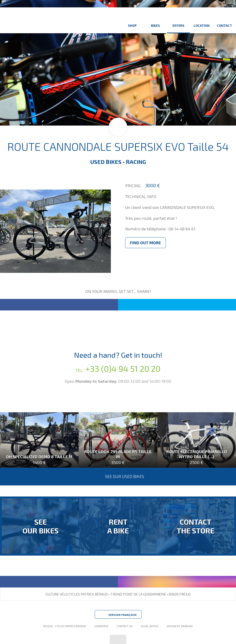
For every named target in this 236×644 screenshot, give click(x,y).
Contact (224, 20)
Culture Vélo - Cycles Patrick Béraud (47, 20)
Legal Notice (150, 626)
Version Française (118, 615)
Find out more (145, 243)
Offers (178, 20)
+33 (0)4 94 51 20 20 (118, 369)
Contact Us (125, 626)
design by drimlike (180, 626)
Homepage (102, 626)
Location (202, 20)
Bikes (155, 20)
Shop (132, 20)
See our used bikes (118, 477)
